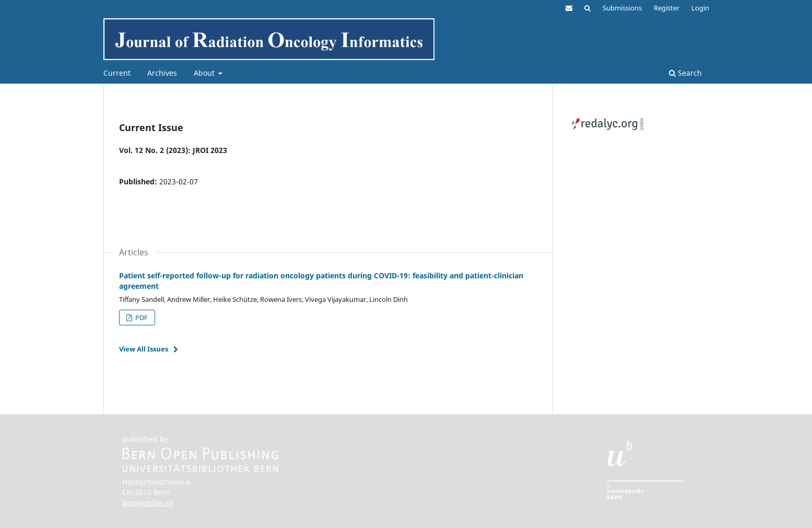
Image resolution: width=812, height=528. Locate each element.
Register (667, 8)
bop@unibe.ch (148, 503)
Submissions (622, 8)
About (205, 73)
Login (700, 8)
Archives (162, 73)
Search (685, 73)
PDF (141, 318)
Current (117, 73)
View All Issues (144, 349)
